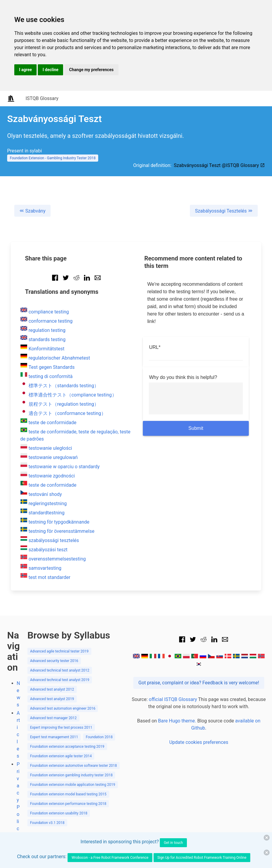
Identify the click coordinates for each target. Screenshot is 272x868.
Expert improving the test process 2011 (61, 728)
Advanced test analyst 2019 (52, 699)
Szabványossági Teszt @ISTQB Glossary (219, 165)
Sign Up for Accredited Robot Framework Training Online (202, 858)
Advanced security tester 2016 (54, 661)
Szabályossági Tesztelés (224, 211)
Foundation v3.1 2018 (47, 823)
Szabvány (32, 211)
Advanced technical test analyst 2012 (60, 670)
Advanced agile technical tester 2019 (59, 651)
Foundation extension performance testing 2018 (68, 804)
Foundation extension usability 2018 (59, 813)
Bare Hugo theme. (177, 721)
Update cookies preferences (199, 742)
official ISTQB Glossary (173, 699)
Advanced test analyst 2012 (52, 689)
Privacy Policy (18, 800)
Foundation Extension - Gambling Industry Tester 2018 (53, 158)
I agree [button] (25, 70)
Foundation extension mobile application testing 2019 (73, 785)
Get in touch (173, 843)
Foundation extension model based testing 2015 (68, 794)
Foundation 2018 (99, 737)
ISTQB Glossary (42, 98)
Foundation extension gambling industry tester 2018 (71, 775)
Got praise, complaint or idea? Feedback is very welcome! (199, 683)
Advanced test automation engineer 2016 (63, 708)
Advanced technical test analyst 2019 (60, 680)
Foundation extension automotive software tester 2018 (74, 766)
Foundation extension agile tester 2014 (61, 756)
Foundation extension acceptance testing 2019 (67, 747)
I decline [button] (50, 70)
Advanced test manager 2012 (53, 718)
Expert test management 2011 (54, 737)
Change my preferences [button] (91, 70)
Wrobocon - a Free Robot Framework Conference (110, 858)
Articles (18, 734)
